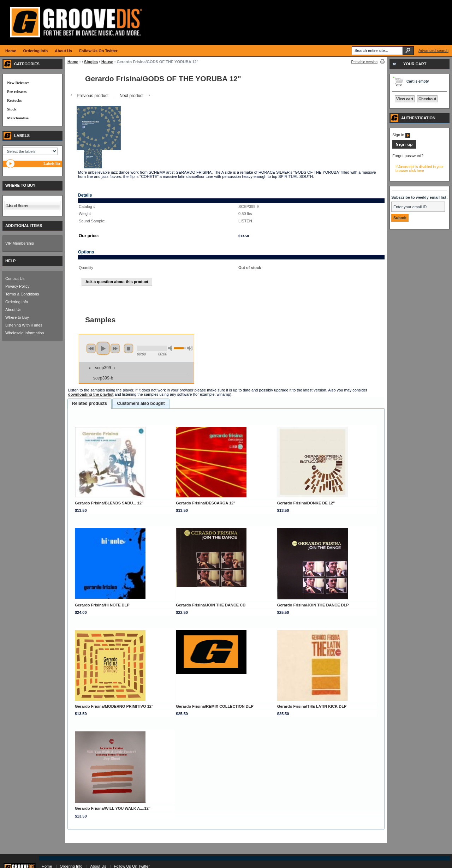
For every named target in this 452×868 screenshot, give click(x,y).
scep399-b (103, 378)
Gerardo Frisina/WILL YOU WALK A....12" (113, 808)
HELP (10, 261)
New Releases (18, 83)
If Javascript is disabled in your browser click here (420, 169)
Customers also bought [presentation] (141, 403)
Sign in (401, 135)
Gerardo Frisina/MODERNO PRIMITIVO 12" (114, 706)
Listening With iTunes (24, 325)
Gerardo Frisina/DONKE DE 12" (306, 503)
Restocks (14, 100)
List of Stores (17, 205)
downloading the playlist (91, 394)
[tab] (90, 404)
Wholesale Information (25, 333)
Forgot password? (408, 156)
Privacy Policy (17, 286)
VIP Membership (20, 243)
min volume (171, 348)
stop (129, 348)
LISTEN (245, 221)
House (107, 62)
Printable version (364, 62)
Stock (12, 109)
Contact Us (15, 279)
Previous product (89, 96)
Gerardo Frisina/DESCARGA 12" (206, 503)
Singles (91, 62)
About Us (13, 310)
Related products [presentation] (90, 403)
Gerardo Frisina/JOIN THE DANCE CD (211, 605)
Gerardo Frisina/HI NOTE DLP (102, 605)
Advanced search (433, 50)
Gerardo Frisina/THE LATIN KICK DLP (312, 706)
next (115, 348)
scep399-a (105, 368)
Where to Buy (17, 317)
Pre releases (17, 91)
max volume (190, 348)
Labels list (52, 163)
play (103, 348)
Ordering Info (17, 302)
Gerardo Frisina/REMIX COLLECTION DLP (215, 706)
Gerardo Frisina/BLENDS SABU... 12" (109, 503)
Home (73, 62)
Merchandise (18, 118)
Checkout (427, 99)
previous (91, 348)
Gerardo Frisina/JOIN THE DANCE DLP (313, 605)
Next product (135, 96)
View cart (405, 99)
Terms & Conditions (22, 294)
